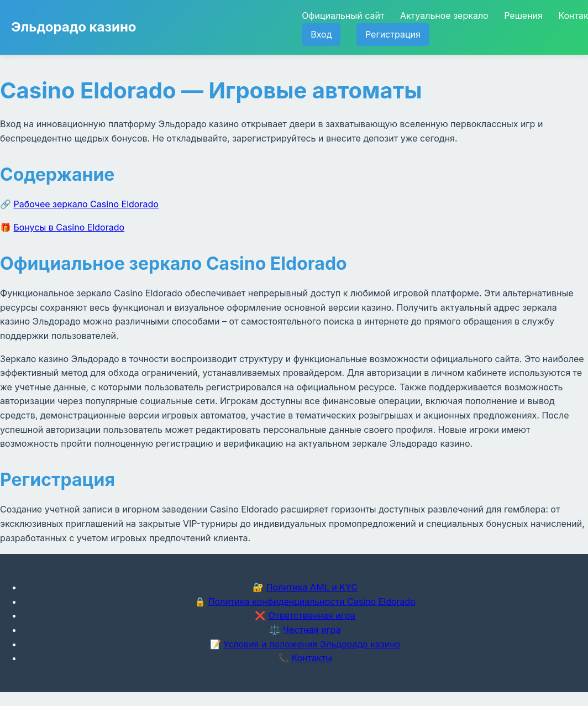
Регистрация (393, 34)
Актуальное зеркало (444, 15)
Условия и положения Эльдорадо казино (312, 644)
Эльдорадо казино (74, 27)
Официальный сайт (343, 15)
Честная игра (312, 630)
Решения (523, 15)
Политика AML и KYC (312, 587)
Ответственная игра (312, 615)
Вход (321, 34)
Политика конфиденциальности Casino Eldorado (312, 602)
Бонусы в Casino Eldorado (69, 227)
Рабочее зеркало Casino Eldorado (86, 204)
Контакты (312, 658)
